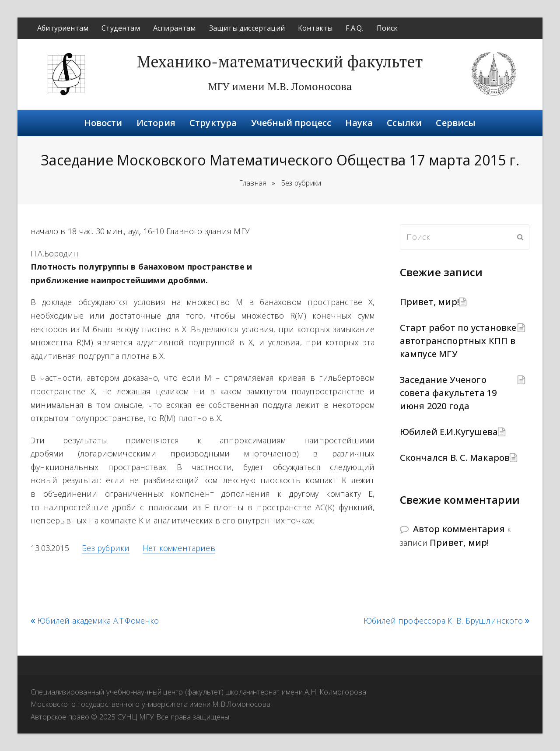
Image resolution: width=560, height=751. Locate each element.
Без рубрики (106, 548)
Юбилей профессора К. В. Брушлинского (446, 621)
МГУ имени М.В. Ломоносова (280, 86)
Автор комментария (459, 529)
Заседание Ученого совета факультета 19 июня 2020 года (448, 393)
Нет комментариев (179, 548)
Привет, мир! (429, 302)
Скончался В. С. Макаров (455, 458)
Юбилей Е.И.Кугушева (449, 432)
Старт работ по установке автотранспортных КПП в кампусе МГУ (458, 341)
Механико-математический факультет (280, 61)
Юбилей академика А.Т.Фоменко (95, 621)
